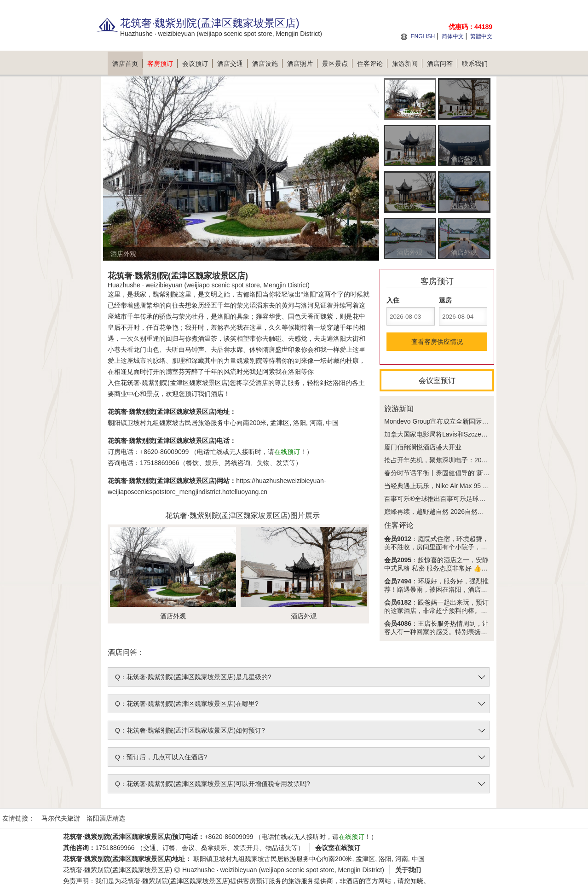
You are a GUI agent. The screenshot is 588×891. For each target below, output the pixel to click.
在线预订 (287, 452)
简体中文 (453, 36)
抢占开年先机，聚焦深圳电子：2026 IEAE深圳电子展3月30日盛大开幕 (485, 460)
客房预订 (162, 64)
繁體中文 (481, 36)
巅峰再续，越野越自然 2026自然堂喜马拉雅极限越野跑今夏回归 (476, 512)
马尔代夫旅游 (61, 818)
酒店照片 (302, 64)
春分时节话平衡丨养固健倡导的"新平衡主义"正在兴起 (461, 473)
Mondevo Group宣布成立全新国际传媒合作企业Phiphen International (483, 421)
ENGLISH (423, 36)
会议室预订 (437, 381)
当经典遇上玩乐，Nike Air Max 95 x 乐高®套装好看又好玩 (467, 486)
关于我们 (408, 870)
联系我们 (475, 64)
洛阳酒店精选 (106, 818)
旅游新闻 (407, 64)
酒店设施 (267, 64)
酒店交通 (232, 64)
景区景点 (337, 64)
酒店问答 (442, 64)
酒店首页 (127, 64)
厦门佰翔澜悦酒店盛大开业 (423, 447)
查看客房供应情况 (437, 342)
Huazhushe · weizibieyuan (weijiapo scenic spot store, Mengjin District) (283, 870)
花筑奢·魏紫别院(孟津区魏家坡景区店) (118, 870)
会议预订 (197, 64)
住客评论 (372, 64)
